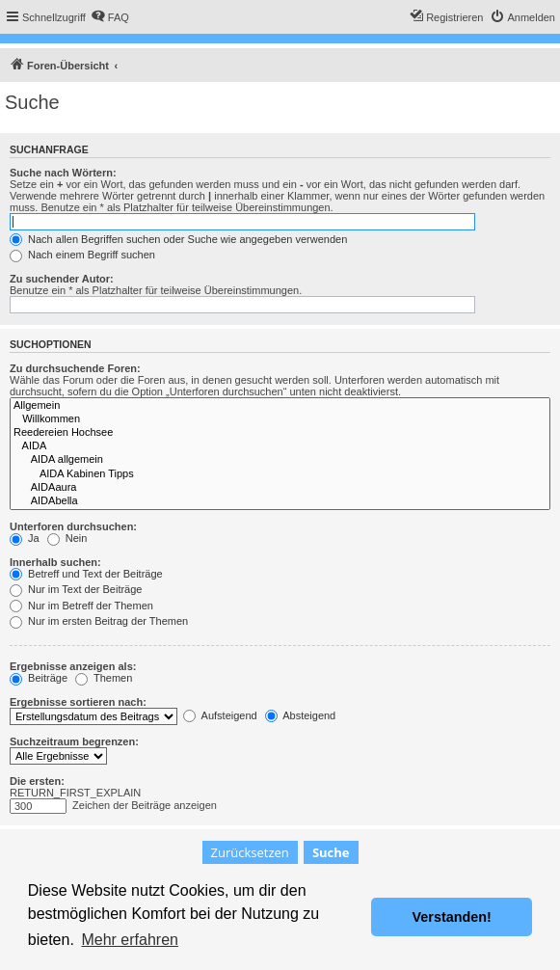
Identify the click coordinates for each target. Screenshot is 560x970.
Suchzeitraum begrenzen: (74, 741)
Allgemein (280, 406)
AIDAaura (280, 488)
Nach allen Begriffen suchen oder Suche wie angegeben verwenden (178, 239)
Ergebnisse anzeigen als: (73, 666)
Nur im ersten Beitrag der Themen (99, 621)
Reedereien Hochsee (280, 433)
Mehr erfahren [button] (130, 940)
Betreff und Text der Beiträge (86, 574)
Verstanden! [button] (452, 917)
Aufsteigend (220, 715)
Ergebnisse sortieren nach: (78, 702)
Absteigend (301, 715)
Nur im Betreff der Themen (81, 606)
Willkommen (280, 419)
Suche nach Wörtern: (63, 173)
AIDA (280, 446)
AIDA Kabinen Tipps (280, 474)
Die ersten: (37, 781)
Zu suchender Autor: (62, 279)
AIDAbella (280, 501)
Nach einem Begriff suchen (82, 255)
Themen (104, 678)
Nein (67, 538)
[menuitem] (110, 17)
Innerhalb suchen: (55, 562)
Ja (25, 538)
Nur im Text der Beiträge (76, 589)
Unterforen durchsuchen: (73, 526)
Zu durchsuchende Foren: (75, 368)
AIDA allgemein (280, 460)
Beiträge (39, 678)
